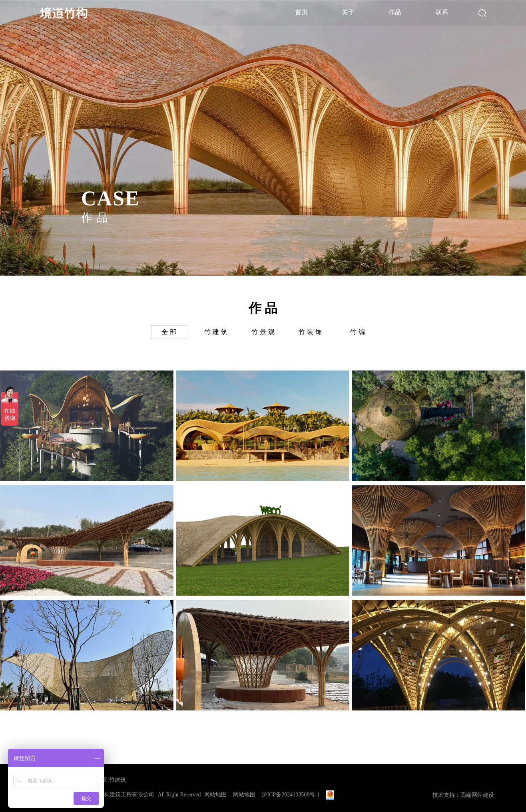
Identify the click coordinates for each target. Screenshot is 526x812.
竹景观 (264, 332)
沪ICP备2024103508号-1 (291, 795)
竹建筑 (217, 332)
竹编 (359, 332)
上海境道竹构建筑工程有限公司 (115, 795)
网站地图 (215, 795)
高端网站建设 (477, 795)
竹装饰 (311, 332)
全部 (170, 332)
